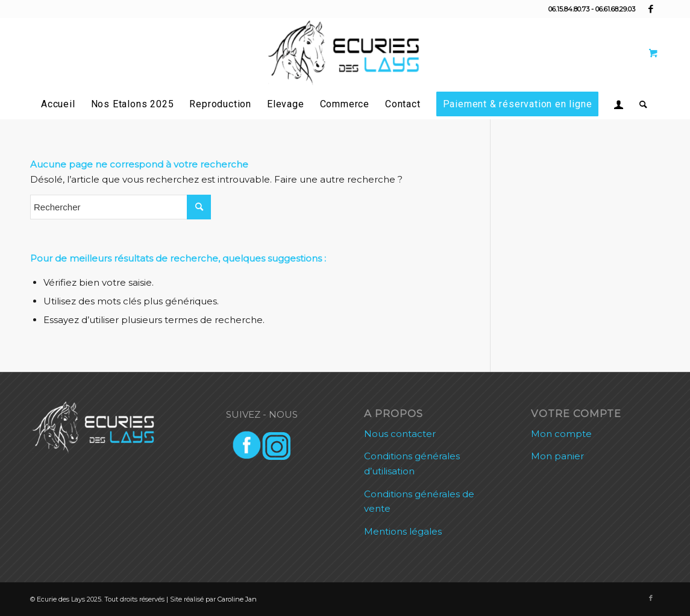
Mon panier (557, 456)
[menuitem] (58, 104)
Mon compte (561, 434)
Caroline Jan (237, 599)
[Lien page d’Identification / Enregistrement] (619, 104)
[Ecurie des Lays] (345, 54)
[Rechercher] (640, 104)
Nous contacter (400, 434)
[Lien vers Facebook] (651, 9)
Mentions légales (403, 531)
